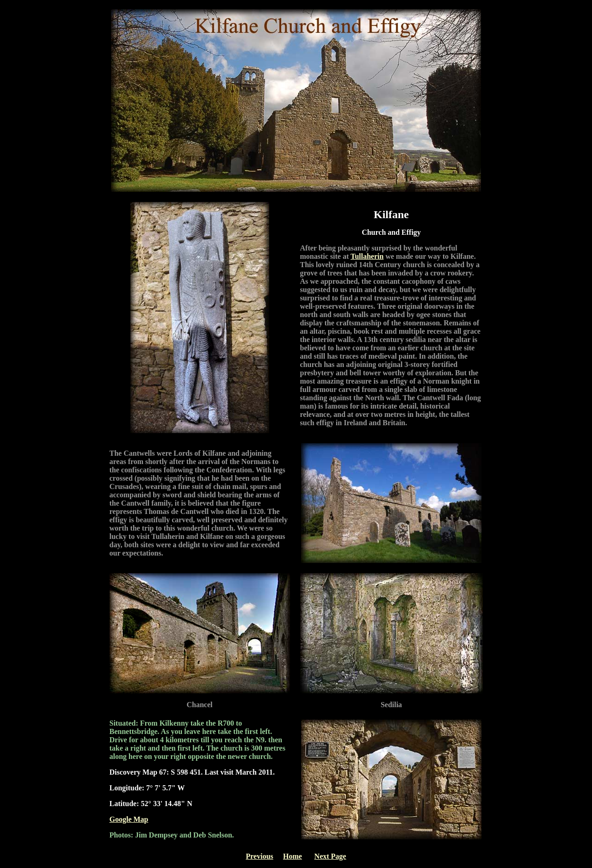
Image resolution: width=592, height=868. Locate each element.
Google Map (129, 819)
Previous (260, 856)
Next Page (330, 856)
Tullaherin (367, 256)
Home (293, 856)
